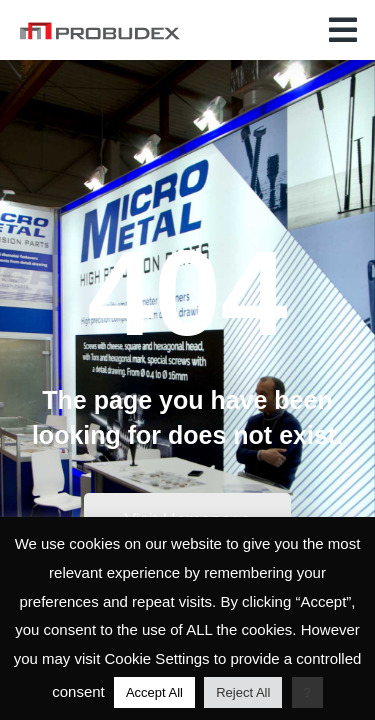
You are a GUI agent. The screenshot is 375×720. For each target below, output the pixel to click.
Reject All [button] (243, 692)
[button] (343, 30)
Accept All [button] (154, 692)
